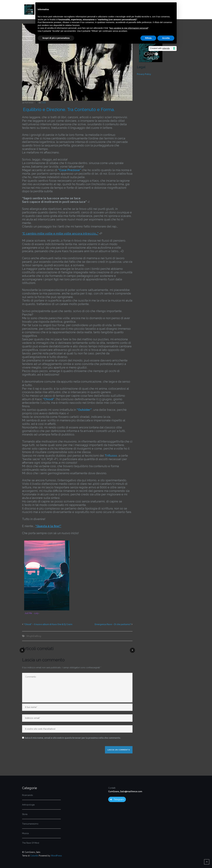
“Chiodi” (49, 399)
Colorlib (34, 856)
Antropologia (28, 805)
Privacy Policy (144, 74)
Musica (25, 833)
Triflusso (111, 456)
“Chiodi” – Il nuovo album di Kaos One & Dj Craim (48, 624)
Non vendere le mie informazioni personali (129, 28)
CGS (44, 103)
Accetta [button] (166, 38)
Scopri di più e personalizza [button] (56, 38)
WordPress (56, 856)
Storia (25, 814)
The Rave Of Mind (31, 843)
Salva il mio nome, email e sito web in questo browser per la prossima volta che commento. (73, 738)
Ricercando (28, 795)
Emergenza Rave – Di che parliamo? (113, 624)
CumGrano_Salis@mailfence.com (125, 791)
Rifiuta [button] (148, 38)
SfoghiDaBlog (34, 636)
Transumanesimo (30, 824)
